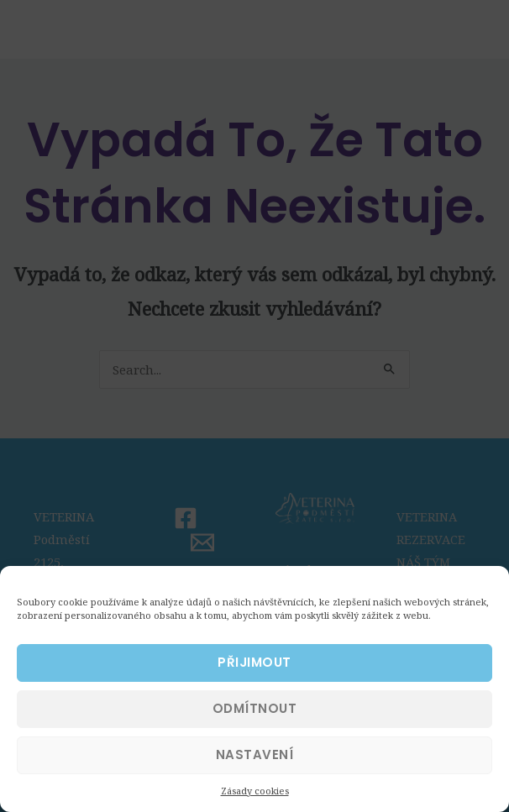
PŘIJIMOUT (254, 674)
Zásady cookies (255, 802)
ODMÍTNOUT (255, 720)
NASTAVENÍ (255, 766)
